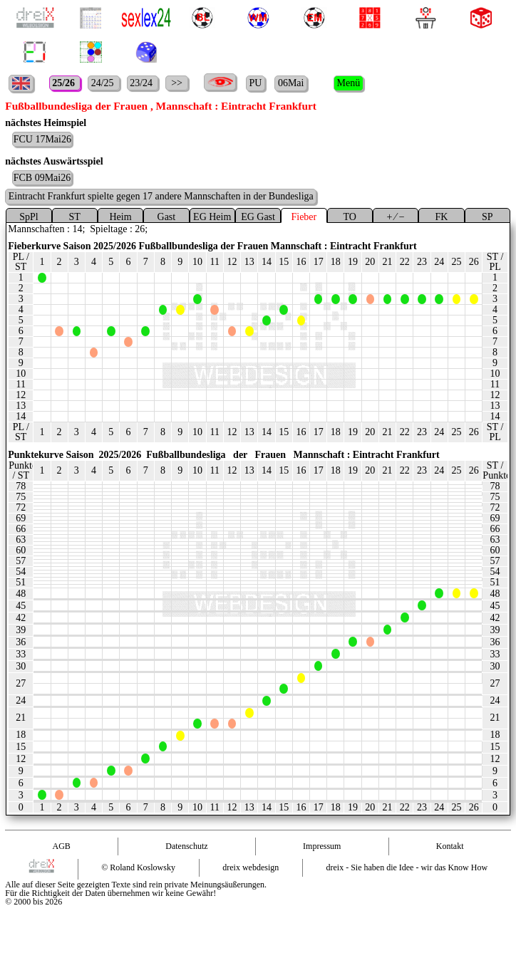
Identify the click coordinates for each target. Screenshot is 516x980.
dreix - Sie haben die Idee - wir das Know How (407, 867)
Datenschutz (186, 846)
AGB (61, 846)
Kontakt (450, 846)
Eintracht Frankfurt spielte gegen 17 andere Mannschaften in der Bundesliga (161, 196)
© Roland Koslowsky (138, 867)
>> (177, 83)
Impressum (322, 846)
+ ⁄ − (395, 217)
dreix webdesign (251, 867)
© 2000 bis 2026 (33, 902)
